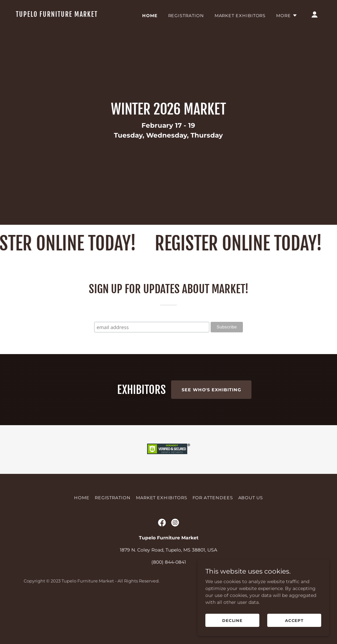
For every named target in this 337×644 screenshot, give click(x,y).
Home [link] (150, 15)
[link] (59, 15)
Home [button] (82, 535)
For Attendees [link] (213, 535)
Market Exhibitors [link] (240, 15)
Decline (232, 620)
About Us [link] (251, 535)
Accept (294, 620)
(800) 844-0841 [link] (169, 600)
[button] (287, 15)
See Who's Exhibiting (211, 390)
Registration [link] (186, 15)
